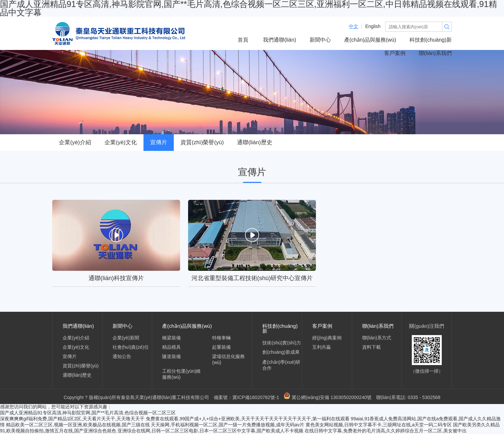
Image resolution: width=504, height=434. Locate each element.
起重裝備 (221, 347)
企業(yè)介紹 (75, 142)
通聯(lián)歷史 (254, 142)
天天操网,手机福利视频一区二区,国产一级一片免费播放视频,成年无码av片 (227, 425)
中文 (354, 26)
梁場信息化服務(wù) (228, 359)
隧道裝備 (171, 356)
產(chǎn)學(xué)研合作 (281, 365)
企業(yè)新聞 (126, 338)
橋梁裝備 (171, 338)
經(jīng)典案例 (327, 338)
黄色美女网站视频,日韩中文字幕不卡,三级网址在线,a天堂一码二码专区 (379, 425)
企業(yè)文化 (121, 142)
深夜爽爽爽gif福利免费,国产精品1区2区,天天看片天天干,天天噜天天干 (72, 419)
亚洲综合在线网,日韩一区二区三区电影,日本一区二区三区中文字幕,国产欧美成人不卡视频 (210, 431)
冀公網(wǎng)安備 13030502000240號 (328, 397)
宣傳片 (159, 142)
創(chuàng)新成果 (281, 352)
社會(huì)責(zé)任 (131, 347)
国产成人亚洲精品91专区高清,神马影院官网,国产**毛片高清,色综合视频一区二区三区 (88, 413)
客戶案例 (395, 53)
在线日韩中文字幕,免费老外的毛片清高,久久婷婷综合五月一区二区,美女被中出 (386, 431)
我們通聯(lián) (279, 40)
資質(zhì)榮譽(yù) (202, 142)
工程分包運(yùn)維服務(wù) (181, 374)
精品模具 (171, 347)
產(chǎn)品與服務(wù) (370, 40)
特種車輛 (221, 338)
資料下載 (372, 347)
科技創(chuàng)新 (431, 40)
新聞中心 (320, 40)
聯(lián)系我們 (435, 53)
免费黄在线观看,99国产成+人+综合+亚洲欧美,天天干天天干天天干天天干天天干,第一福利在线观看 (248, 419)
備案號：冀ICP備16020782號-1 (246, 397)
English (373, 26)
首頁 (243, 40)
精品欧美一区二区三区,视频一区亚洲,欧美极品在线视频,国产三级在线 (78, 425)
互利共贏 (322, 347)
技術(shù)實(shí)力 (282, 343)
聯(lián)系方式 (377, 338)
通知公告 (122, 356)
